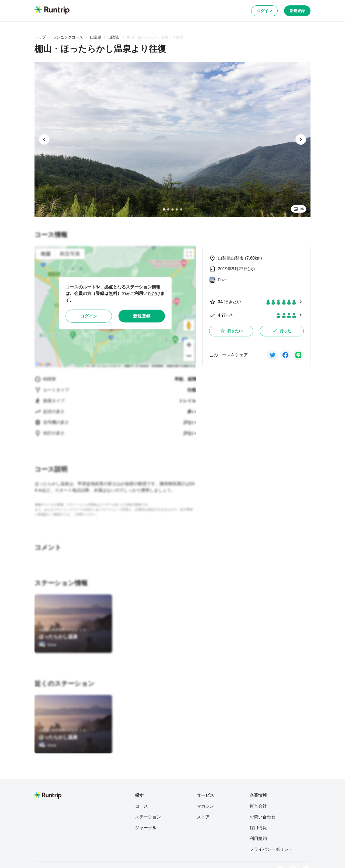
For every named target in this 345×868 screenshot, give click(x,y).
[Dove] (48, 645)
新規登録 (297, 11)
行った (282, 331)
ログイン (264, 11)
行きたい (231, 331)
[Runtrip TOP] (52, 11)
